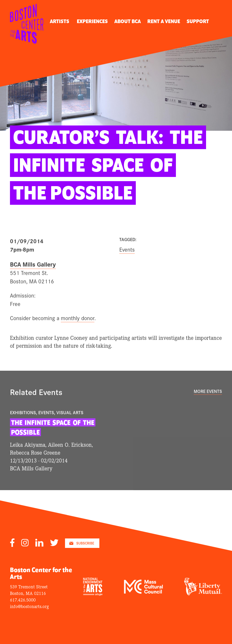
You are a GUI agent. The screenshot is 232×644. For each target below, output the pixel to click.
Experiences (92, 22)
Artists (60, 22)
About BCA (128, 22)
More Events (208, 400)
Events (127, 258)
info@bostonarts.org (29, 606)
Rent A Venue (164, 22)
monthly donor (78, 326)
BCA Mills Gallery (33, 272)
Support (198, 22)
